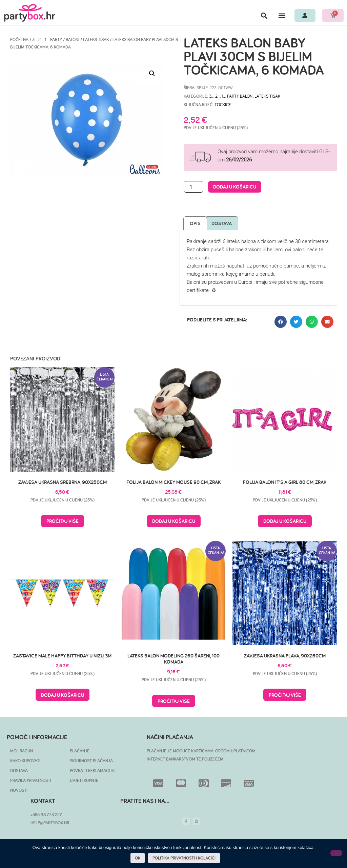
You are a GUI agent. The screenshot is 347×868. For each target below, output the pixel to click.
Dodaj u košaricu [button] (174, 521)
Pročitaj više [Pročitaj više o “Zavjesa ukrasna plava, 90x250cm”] (285, 695)
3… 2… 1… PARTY (47, 40)
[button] (264, 15)
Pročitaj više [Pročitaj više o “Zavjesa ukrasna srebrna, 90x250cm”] (63, 521)
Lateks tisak (96, 40)
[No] (336, 853)
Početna (19, 40)
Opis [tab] (195, 223)
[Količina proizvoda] (193, 187)
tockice (223, 104)
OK (138, 858)
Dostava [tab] (222, 223)
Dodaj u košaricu (235, 187)
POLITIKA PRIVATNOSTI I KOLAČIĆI (184, 858)
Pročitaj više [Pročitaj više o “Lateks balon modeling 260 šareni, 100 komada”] (174, 701)
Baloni (73, 40)
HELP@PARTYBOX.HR (50, 823)
